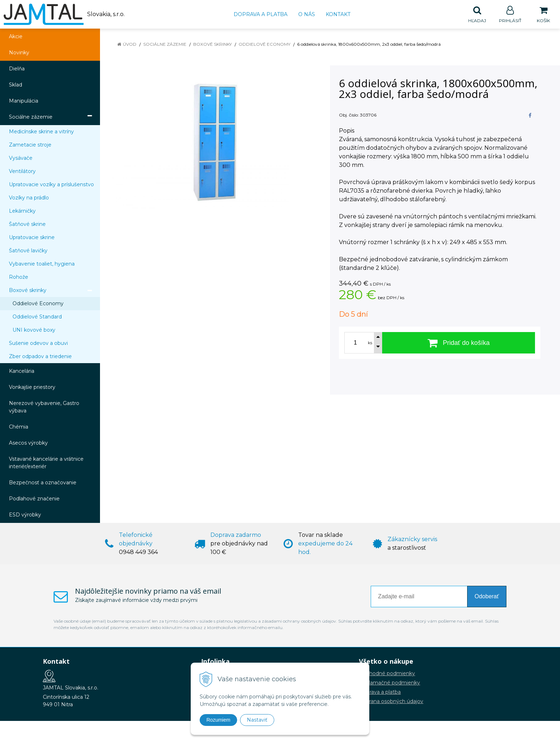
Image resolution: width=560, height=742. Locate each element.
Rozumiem (218, 720)
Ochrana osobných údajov (391, 702)
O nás (307, 14)
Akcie (16, 37)
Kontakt (338, 14)
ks (370, 343)
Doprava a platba (261, 14)
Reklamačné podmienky (389, 683)
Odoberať (487, 597)
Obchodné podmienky (387, 674)
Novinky (19, 53)
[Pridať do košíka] (459, 343)
